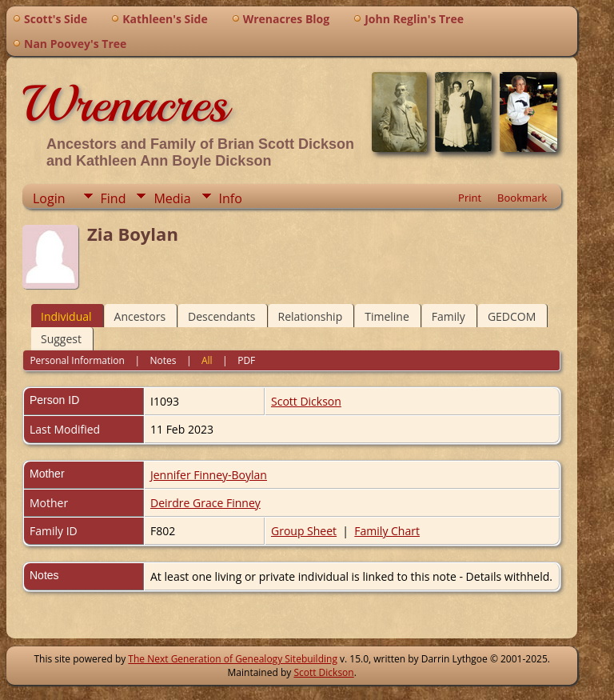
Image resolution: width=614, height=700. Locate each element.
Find (114, 198)
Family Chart (387, 531)
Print (470, 198)
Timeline (387, 316)
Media (172, 198)
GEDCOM (512, 316)
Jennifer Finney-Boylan (209, 475)
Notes (163, 360)
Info (231, 198)
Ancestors (140, 316)
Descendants (221, 316)
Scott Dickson (306, 401)
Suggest (61, 339)
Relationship (311, 316)
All (207, 360)
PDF (246, 360)
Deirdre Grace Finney (205, 503)
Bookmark (522, 198)
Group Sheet (304, 531)
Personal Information (77, 360)
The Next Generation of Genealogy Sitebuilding (233, 659)
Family (449, 316)
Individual (66, 316)
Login (49, 198)
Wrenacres (125, 104)
